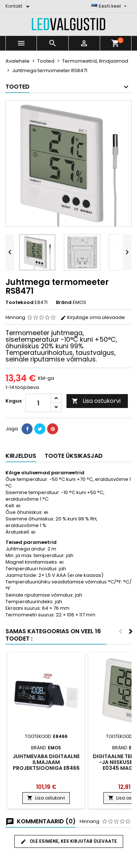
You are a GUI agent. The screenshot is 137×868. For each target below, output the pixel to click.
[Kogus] (38, 403)
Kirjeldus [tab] (21, 456)
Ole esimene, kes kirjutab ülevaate (69, 841)
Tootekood (20, 303)
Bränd (64, 303)
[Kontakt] (19, 6)
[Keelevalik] (110, 6)
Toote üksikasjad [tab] (74, 456)
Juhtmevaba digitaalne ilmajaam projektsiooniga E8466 (46, 762)
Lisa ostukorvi (96, 401)
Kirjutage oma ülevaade (93, 317)
